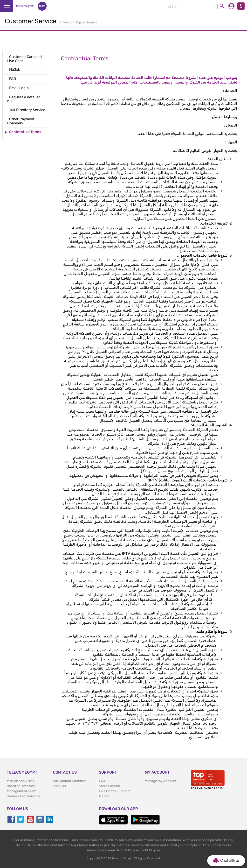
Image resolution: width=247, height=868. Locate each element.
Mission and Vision (21, 781)
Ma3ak (104, 796)
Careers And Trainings (23, 796)
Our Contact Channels (70, 781)
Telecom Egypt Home (79, 22)
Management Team (21, 791)
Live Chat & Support (114, 791)
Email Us (59, 786)
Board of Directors (21, 786)
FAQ (102, 781)
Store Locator (110, 786)
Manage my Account (161, 781)
